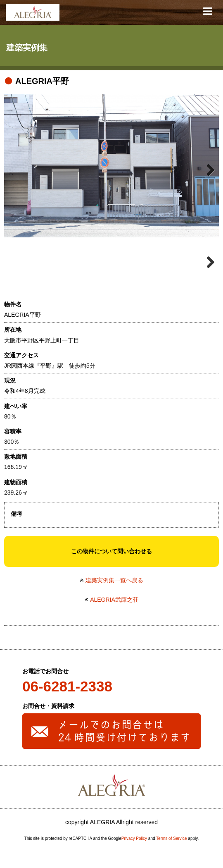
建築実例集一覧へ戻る (114, 580)
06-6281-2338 (67, 686)
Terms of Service (171, 838)
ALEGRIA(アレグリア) (33, 12)
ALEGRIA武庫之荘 (114, 600)
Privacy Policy (134, 838)
